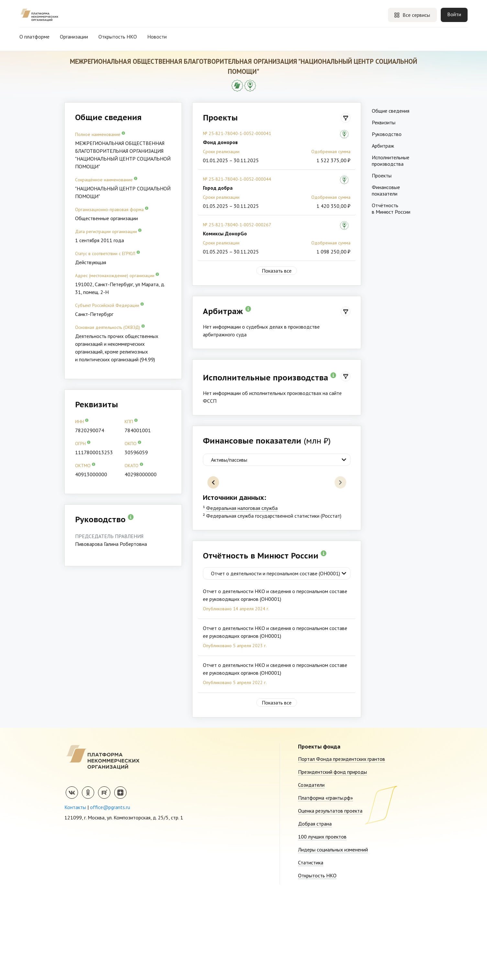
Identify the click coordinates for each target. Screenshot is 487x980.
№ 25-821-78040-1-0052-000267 (237, 225)
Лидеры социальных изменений (333, 929)
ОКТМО (85, 465)
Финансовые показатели (386, 190)
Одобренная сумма (331, 152)
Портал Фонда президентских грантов (342, 839)
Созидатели (311, 865)
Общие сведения (391, 111)
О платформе (34, 37)
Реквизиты (384, 122)
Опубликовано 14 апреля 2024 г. (236, 689)
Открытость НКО (118, 37)
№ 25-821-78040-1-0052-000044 (237, 179)
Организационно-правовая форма (112, 209)
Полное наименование (100, 134)
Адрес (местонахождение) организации (117, 275)
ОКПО (133, 443)
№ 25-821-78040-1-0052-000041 (237, 133)
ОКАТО (134, 465)
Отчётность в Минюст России (391, 208)
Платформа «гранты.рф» (326, 878)
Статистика (311, 942)
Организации (74, 37)
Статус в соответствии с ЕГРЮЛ (108, 253)
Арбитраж (383, 146)
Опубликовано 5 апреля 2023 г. (235, 726)
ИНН (82, 421)
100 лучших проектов (322, 917)
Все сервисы (412, 15)
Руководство (387, 134)
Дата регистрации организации (108, 231)
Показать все (277, 271)
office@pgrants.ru (110, 887)
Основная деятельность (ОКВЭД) (110, 327)
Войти (454, 14)
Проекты (382, 175)
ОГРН (83, 443)
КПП (131, 421)
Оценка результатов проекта (330, 891)
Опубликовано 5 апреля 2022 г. (235, 762)
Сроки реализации (221, 152)
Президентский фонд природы (332, 852)
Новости (157, 37)
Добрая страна (315, 904)
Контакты (75, 887)
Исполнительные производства (391, 161)
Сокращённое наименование (106, 180)
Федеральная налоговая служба (242, 588)
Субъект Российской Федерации (110, 305)
